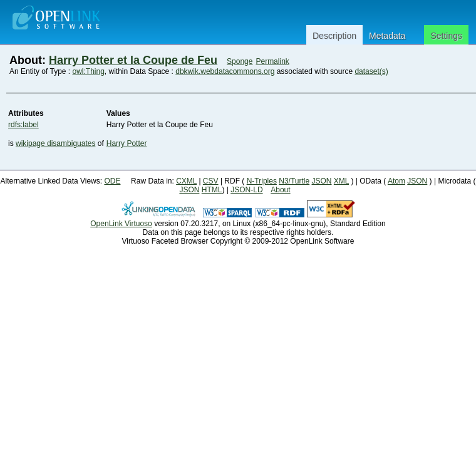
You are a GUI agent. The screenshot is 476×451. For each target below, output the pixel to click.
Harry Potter (127, 143)
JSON (322, 181)
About (280, 190)
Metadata (387, 36)
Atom (396, 181)
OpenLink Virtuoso (121, 224)
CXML (186, 181)
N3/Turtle (294, 181)
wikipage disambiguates (55, 143)
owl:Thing (89, 71)
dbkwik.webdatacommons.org (225, 71)
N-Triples (262, 181)
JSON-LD (246, 190)
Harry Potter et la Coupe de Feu (133, 60)
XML (341, 181)
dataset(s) (371, 71)
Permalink (272, 61)
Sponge (240, 61)
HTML (212, 190)
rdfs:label (23, 125)
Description (334, 36)
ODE (112, 181)
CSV (211, 181)
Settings (446, 36)
